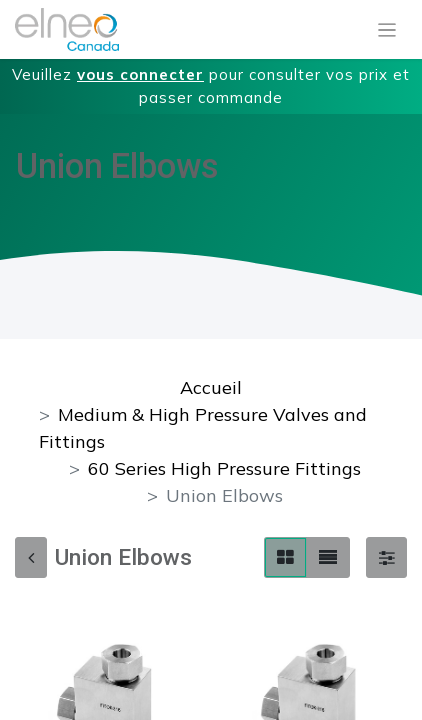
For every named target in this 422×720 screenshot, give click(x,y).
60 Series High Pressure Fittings (224, 468)
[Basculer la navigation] (387, 30)
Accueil (211, 387)
